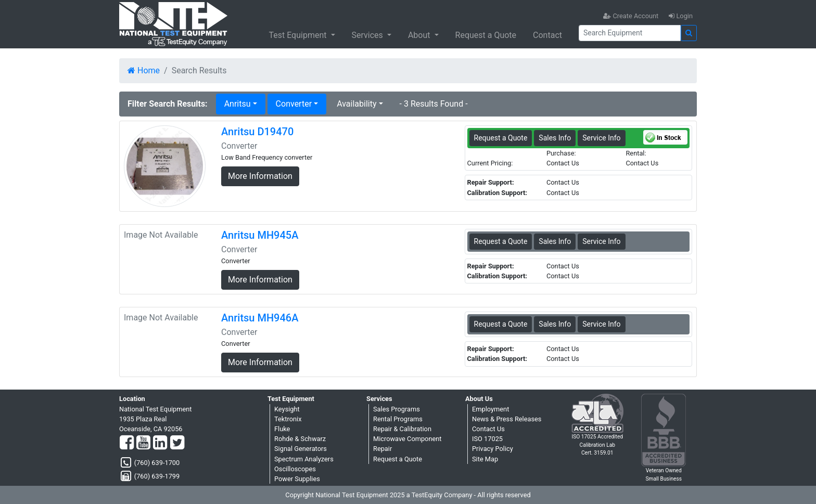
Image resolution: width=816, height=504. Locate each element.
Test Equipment (298, 35)
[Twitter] (177, 443)
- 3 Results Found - (434, 104)
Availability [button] (356, 104)
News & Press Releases (507, 419)
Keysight (287, 409)
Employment (490, 409)
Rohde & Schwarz (300, 439)
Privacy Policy (493, 449)
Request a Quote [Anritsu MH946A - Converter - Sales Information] (501, 324)
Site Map (485, 459)
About (420, 35)
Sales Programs (397, 409)
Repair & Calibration (402, 429)
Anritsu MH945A (260, 235)
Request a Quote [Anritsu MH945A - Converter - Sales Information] (501, 241)
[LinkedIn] (160, 443)
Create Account (631, 16)
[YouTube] (143, 443)
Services (368, 35)
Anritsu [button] (238, 104)
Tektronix (288, 419)
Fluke (282, 429)
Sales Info (555, 138)
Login (681, 16)
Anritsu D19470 (257, 132)
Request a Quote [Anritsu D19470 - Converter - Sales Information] (501, 138)
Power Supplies (297, 479)
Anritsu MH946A (260, 318)
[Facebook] (127, 443)
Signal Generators (301, 449)
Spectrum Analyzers (304, 459)
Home (144, 70)
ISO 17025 (487, 439)
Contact (547, 35)
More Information (260, 176)
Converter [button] (294, 104)
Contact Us (488, 429)
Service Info (601, 138)
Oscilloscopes (295, 469)
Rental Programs (398, 419)
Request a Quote (486, 35)
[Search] (630, 33)
